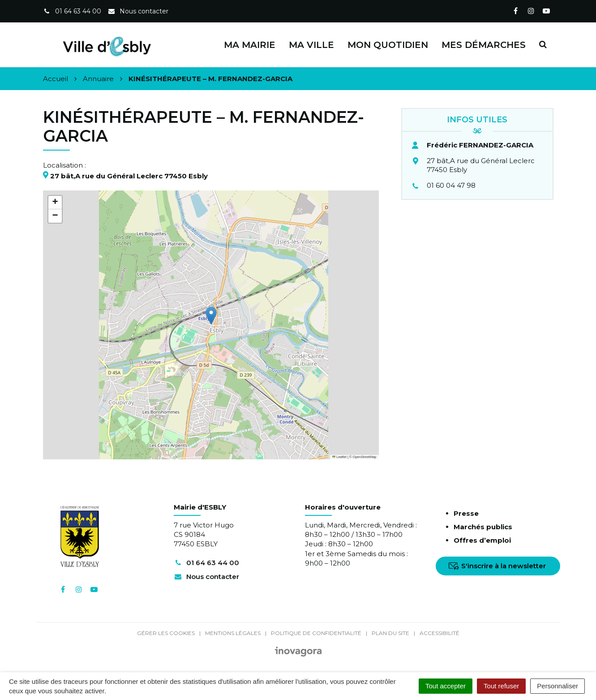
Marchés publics (483, 527)
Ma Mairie (250, 45)
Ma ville (311, 45)
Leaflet (339, 457)
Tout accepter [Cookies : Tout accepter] (446, 686)
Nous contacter (206, 577)
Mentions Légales (233, 633)
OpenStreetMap (365, 457)
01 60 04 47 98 (451, 185)
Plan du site (390, 633)
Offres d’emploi (482, 540)
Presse (466, 513)
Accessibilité (439, 633)
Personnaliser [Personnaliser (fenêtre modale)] (557, 686)
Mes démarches (484, 45)
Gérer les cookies (166, 633)
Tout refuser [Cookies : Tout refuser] (501, 686)
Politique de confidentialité (316, 633)
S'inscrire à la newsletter (497, 566)
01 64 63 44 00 (206, 563)
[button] (211, 316)
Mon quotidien (388, 45)
